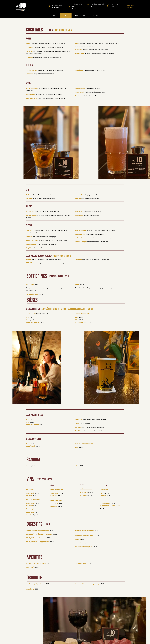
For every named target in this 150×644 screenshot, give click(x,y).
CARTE (66, 16)
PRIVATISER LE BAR (80, 16)
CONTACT (95, 16)
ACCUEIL (54, 16)
